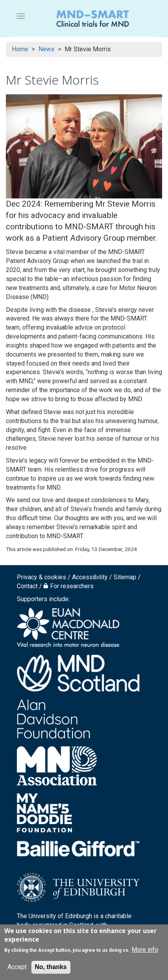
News (46, 49)
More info (145, 950)
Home (20, 49)
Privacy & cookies (42, 577)
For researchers (72, 586)
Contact (27, 586)
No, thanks (51, 967)
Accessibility (90, 577)
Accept (17, 967)
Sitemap (125, 577)
